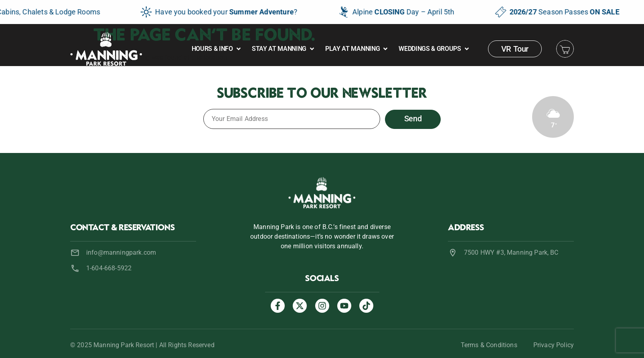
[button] (217, 49)
